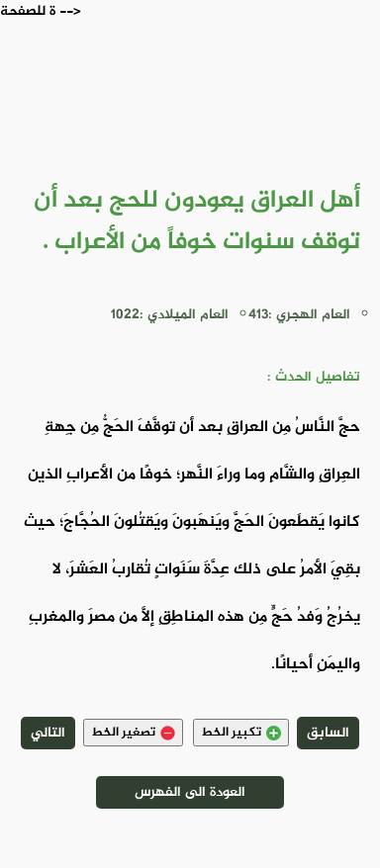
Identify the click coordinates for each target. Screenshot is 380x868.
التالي (48, 733)
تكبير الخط (241, 733)
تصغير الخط (133, 733)
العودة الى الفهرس (190, 792)
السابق (328, 733)
